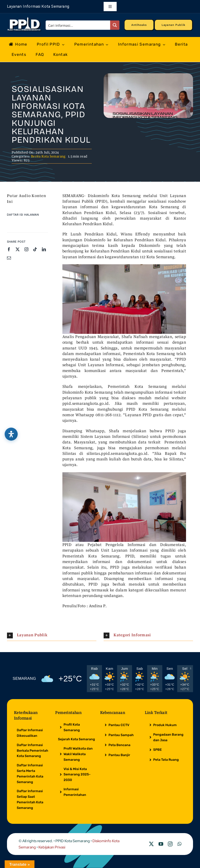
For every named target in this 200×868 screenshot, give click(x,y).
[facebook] (9, 249)
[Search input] (78, 25)
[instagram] (26, 249)
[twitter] (18, 249)
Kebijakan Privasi (52, 847)
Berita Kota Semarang (48, 156)
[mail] (9, 258)
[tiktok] (35, 249)
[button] (52, 635)
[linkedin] (44, 249)
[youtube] (161, 844)
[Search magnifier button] (115, 25)
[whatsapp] (179, 844)
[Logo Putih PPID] (24, 18)
